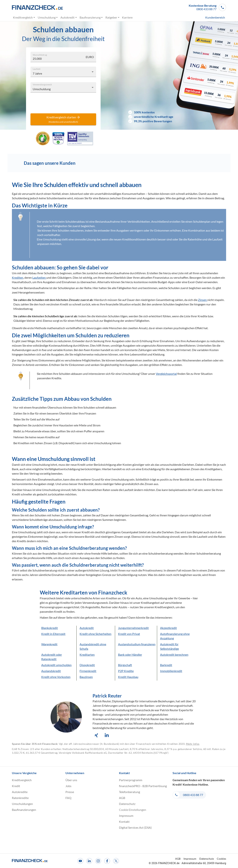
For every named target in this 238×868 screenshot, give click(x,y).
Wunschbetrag (40, 55)
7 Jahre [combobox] (37, 73)
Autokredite (20, 792)
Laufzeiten (39, 277)
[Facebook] (107, 861)
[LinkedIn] (89, 861)
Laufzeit (37, 69)
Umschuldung (48, 17)
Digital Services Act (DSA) (135, 827)
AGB (122, 798)
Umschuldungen (22, 804)
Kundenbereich (215, 17)
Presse (70, 792)
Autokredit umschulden (56, 665)
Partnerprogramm (131, 780)
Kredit (16, 786)
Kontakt (124, 822)
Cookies (221, 859)
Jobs (68, 786)
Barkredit (166, 665)
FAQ (68, 798)
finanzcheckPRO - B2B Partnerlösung (143, 786)
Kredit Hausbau (128, 677)
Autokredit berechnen (174, 655)
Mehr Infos (193, 744)
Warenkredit (49, 644)
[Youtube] (80, 861)
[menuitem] (208, 17)
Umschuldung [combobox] (42, 89)
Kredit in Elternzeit (53, 634)
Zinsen (203, 300)
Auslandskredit (51, 671)
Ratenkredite (20, 798)
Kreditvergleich (24, 17)
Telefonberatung (130, 792)
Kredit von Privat (129, 634)
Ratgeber (113, 17)
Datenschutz (127, 804)
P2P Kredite (126, 671)
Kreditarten (87, 655)
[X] (116, 861)
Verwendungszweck (42, 84)
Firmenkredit (88, 671)
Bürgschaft (125, 665)
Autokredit (69, 17)
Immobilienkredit (171, 671)
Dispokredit (87, 665)
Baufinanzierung (91, 17)
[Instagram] (98, 861)
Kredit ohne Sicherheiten (95, 634)
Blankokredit (50, 628)
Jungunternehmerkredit (133, 628)
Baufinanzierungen (24, 810)
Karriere (127, 17)
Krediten (18, 277)
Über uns (71, 780)
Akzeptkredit (168, 628)
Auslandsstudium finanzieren (137, 644)
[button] (207, 7)
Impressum (126, 816)
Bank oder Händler (130, 655)
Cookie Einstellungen (133, 810)
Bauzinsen (86, 677)
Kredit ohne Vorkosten (56, 677)
